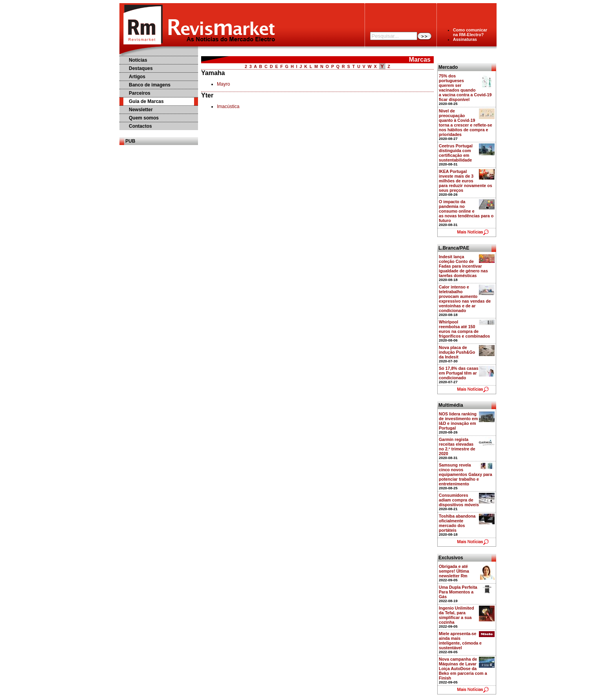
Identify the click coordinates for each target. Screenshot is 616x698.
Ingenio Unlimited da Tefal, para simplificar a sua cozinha (456, 615)
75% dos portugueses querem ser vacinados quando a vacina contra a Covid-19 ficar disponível (465, 88)
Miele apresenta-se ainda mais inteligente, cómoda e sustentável (460, 641)
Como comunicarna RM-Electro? (470, 32)
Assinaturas (465, 39)
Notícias (138, 60)
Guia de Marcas (146, 101)
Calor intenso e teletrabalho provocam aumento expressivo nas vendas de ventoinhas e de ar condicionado (465, 299)
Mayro (223, 84)
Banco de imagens (150, 85)
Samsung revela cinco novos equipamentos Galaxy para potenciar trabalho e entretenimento (466, 474)
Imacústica (228, 107)
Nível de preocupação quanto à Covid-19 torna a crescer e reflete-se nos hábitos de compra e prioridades (466, 123)
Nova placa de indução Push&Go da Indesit (457, 352)
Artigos (137, 77)
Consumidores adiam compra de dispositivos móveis (459, 500)
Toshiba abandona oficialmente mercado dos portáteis (457, 523)
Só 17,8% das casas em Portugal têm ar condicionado (459, 373)
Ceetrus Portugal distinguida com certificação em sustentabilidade (456, 153)
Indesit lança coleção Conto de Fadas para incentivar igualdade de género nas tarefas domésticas (463, 266)
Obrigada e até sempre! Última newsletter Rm (454, 571)
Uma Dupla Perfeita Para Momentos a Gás (458, 592)
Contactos (140, 126)
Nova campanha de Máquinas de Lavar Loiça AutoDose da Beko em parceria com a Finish (463, 669)
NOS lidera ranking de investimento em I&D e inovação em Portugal (458, 421)
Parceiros (140, 93)
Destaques (141, 68)
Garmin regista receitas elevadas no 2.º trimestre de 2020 (457, 446)
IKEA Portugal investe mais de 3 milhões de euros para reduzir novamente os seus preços (466, 181)
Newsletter (141, 110)
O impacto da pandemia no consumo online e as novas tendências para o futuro (466, 211)
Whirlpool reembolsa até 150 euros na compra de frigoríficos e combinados (464, 329)
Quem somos (144, 118)
